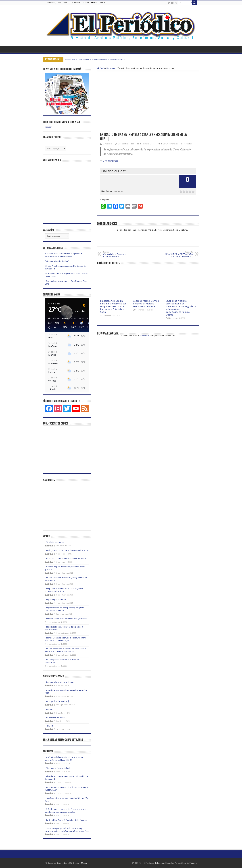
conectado (145, 336)
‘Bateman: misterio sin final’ (57, 261)
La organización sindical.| (58, 701)
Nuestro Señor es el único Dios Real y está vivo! (67, 619)
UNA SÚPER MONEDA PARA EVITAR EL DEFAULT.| (177, 254)
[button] (53, 323)
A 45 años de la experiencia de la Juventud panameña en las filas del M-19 (95, 59)
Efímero (50, 709)
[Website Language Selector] (55, 148)
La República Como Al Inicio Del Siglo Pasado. (67, 820)
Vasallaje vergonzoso (56, 542)
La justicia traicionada (56, 718)
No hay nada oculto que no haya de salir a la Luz (67, 550)
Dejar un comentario (170, 144)
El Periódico (108, 144)
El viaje (50, 726)
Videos (153, 144)
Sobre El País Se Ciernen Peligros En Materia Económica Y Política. (146, 304)
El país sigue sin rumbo (56, 600)
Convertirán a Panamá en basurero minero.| (119, 254)
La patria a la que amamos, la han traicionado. (67, 559)
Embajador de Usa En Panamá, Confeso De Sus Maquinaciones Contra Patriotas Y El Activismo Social (113, 306)
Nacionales (111, 68)
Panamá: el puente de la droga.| (61, 682)
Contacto (76, 3)
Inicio (102, 3)
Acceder (48, 127)
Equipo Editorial (90, 3)
